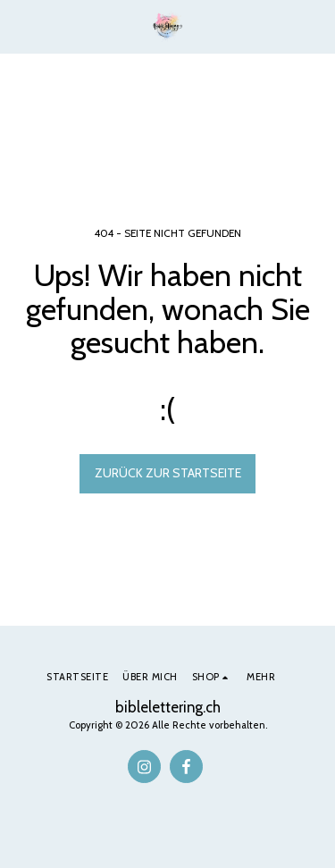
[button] (20, 26)
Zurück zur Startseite (168, 473)
